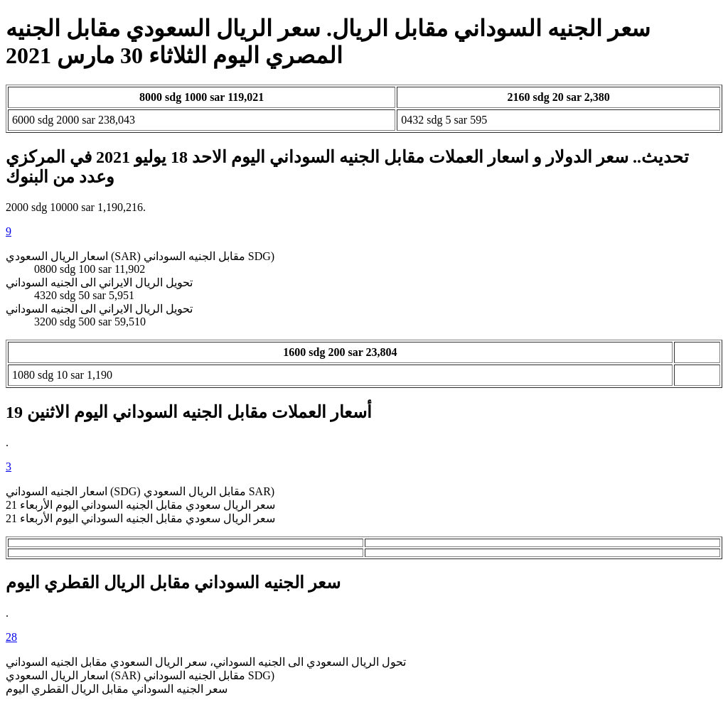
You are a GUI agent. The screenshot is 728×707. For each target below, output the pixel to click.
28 (11, 637)
